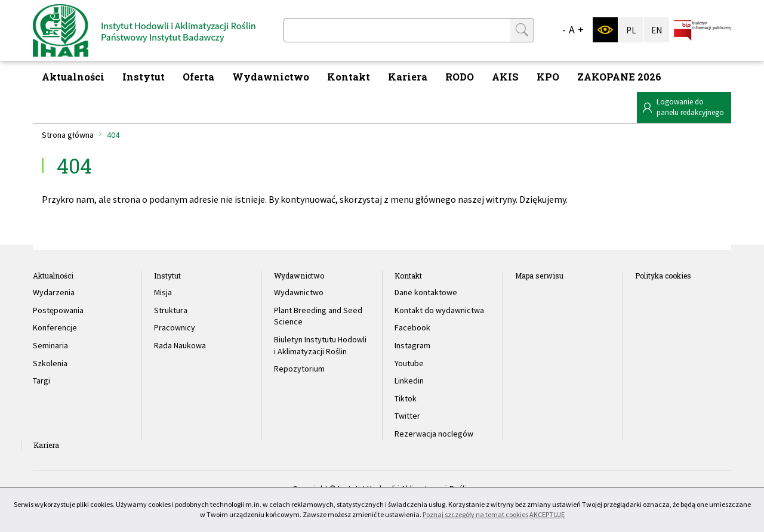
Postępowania (58, 310)
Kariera (408, 77)
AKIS (505, 77)
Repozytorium (299, 369)
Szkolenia (50, 363)
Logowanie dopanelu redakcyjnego (690, 107)
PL (631, 30)
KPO (548, 77)
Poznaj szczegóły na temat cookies (475, 514)
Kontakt (349, 77)
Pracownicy (175, 327)
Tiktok (406, 398)
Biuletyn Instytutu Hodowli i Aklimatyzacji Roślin (320, 345)
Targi (41, 381)
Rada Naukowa (180, 345)
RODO (460, 77)
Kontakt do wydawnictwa (439, 310)
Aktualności (73, 77)
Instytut (144, 77)
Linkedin (409, 381)
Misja (163, 292)
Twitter (407, 416)
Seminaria (50, 345)
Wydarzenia (54, 292)
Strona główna (68, 135)
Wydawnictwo (271, 77)
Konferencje (55, 327)
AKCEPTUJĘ (547, 514)
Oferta (198, 77)
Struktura (171, 310)
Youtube (409, 363)
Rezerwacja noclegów (434, 434)
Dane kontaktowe (426, 292)
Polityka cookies (663, 276)
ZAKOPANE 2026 (619, 77)
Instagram (412, 345)
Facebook (412, 327)
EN (657, 30)
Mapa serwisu (539, 276)
